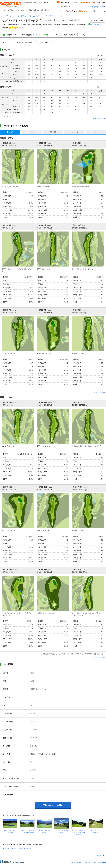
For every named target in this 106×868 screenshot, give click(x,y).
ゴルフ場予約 (8, 10)
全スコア (10, 132)
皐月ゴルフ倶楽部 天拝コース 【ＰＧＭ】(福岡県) (79, 832)
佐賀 (8, 848)
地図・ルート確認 (96, 24)
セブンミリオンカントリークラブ (43, 16)
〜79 (32, 132)
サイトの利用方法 (76, 862)
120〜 (96, 132)
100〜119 (74, 132)
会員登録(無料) (93, 7)
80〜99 (53, 132)
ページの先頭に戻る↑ (100, 119)
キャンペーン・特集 (25, 10)
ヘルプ (76, 2)
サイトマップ (87, 862)
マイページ (102, 11)
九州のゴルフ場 (14, 16)
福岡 (4, 848)
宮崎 (24, 848)
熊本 (20, 848)
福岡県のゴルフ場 (26, 16)
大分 (16, 848)
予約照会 (94, 11)
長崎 (12, 848)
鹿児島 (29, 848)
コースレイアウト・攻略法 (24, 42)
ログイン (103, 7)
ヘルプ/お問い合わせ (100, 862)
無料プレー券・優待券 (41, 10)
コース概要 (45, 42)
